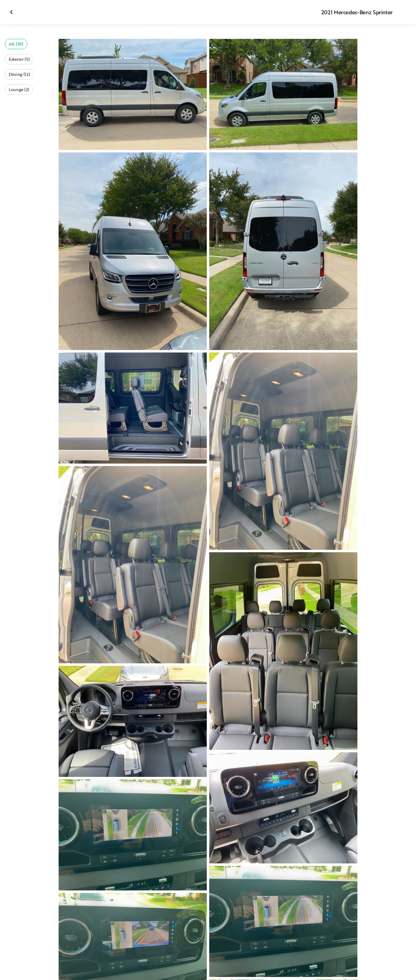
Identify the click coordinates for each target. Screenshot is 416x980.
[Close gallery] (12, 12)
